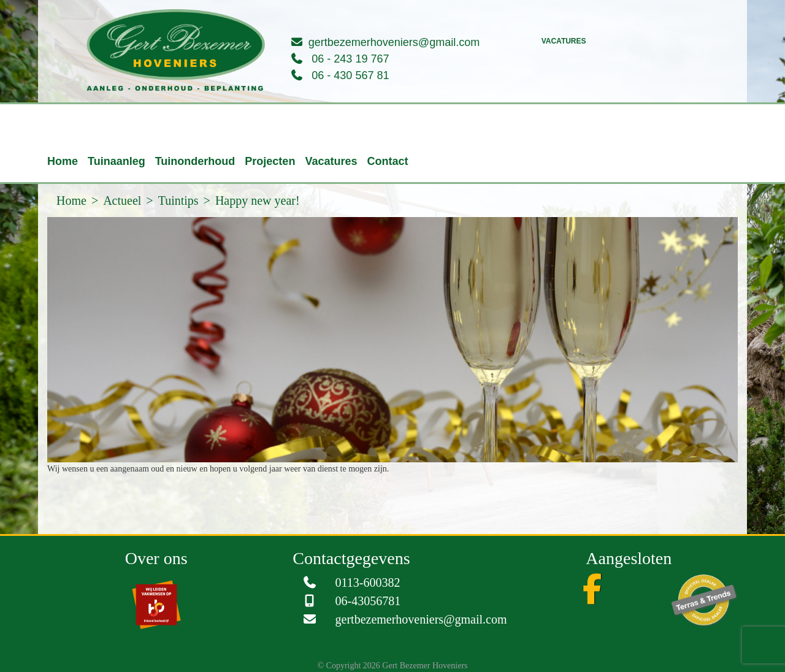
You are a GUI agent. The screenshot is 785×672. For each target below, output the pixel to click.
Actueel (122, 200)
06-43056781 (368, 601)
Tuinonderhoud (195, 161)
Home (63, 161)
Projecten (270, 161)
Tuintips (178, 200)
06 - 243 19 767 (350, 59)
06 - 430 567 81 (350, 75)
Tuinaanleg (117, 161)
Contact (387, 161)
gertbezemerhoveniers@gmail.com (394, 42)
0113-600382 (368, 582)
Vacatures (564, 41)
